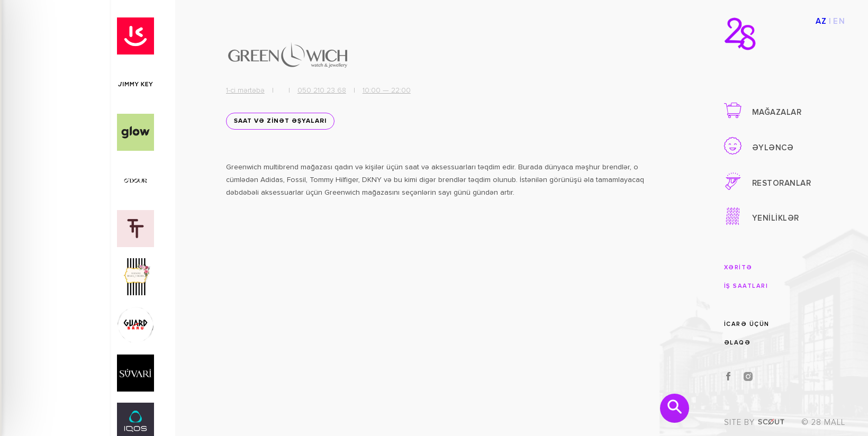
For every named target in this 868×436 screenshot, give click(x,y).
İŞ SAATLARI (746, 286)
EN (839, 21)
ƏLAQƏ (738, 343)
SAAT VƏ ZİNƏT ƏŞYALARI (277, 125)
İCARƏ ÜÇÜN (747, 324)
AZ (821, 21)
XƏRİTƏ (738, 267)
